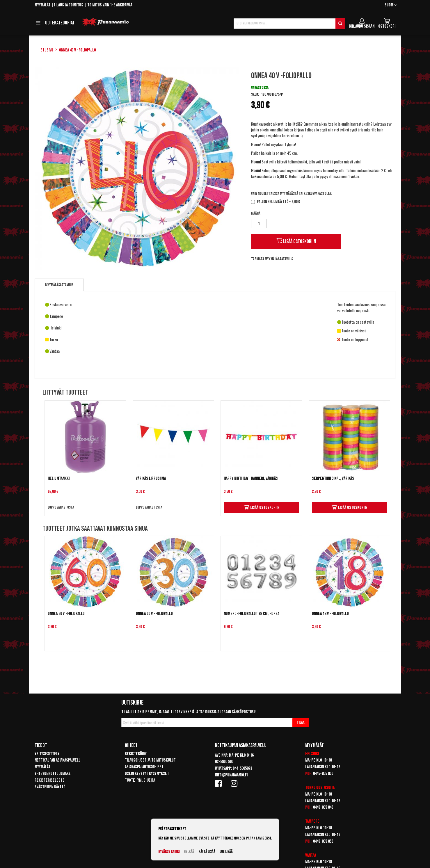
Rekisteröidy (136, 754)
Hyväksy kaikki (169, 852)
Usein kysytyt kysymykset (147, 774)
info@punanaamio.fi (231, 775)
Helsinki (312, 754)
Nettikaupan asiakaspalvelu (58, 760)
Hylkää (189, 852)
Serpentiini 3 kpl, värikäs (333, 478)
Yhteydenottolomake (53, 774)
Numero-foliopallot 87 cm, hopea (252, 614)
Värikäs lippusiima (151, 478)
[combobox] (289, 24)
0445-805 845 (323, 807)
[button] (391, 5)
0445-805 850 (323, 774)
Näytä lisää (207, 852)
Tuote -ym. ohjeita (140, 780)
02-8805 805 (224, 762)
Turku (310, 788)
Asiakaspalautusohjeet (144, 767)
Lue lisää (226, 852)
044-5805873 (242, 768)
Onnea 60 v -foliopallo (66, 614)
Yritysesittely (47, 754)
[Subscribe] (301, 723)
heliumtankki (297, 162)
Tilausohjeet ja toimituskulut (150, 760)
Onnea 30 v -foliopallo (154, 614)
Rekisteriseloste (50, 780)
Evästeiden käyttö (50, 787)
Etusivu (47, 50)
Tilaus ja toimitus (68, 5)
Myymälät (42, 5)
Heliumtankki (59, 478)
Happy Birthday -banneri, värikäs (251, 478)
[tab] (59, 285)
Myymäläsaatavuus (59, 285)
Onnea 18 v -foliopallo (330, 614)
